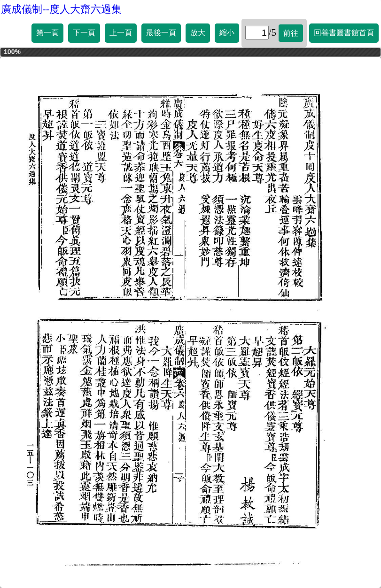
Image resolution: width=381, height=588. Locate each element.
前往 (291, 33)
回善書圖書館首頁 (344, 33)
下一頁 (84, 33)
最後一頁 (161, 33)
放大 (198, 33)
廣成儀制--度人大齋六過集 (61, 9)
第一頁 (47, 33)
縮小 (227, 33)
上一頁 (121, 33)
